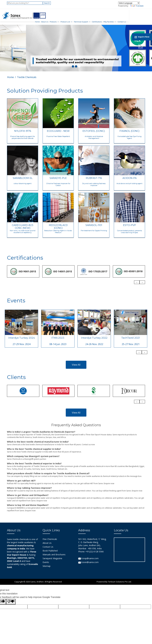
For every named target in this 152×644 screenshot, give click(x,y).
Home (56, 14)
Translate (137, 6)
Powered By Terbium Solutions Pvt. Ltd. (114, 578)
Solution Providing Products (45, 87)
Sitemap (47, 563)
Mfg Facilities (127, 14)
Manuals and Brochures (54, 551)
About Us (63, 14)
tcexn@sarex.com (88, 559)
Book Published (50, 547)
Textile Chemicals (27, 74)
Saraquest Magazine (52, 555)
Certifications (115, 14)
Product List (84, 14)
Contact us (140, 14)
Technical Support (99, 14)
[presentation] (137, 313)
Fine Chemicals (50, 536)
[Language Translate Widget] (129, 3)
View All (76, 429)
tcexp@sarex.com (88, 555)
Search (47, 3)
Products (72, 14)
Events (46, 559)
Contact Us (48, 544)
